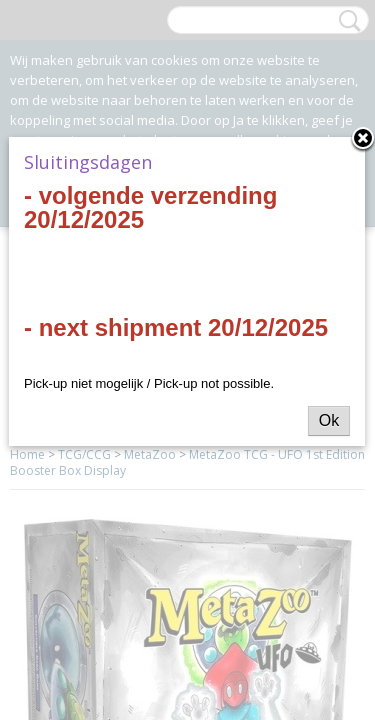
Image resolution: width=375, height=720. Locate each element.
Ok (329, 420)
